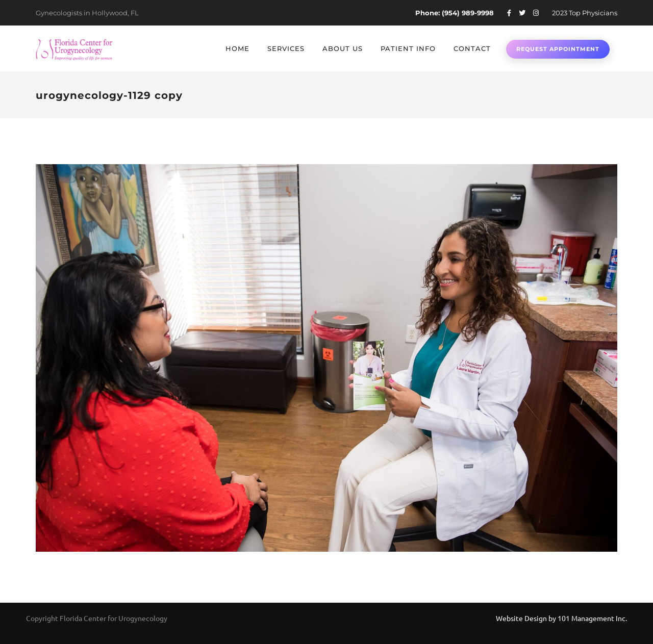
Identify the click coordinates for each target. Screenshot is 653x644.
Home (237, 48)
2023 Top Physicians (585, 13)
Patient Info (408, 48)
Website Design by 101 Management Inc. (561, 618)
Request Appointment (558, 49)
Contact (472, 48)
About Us (343, 48)
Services (286, 48)
